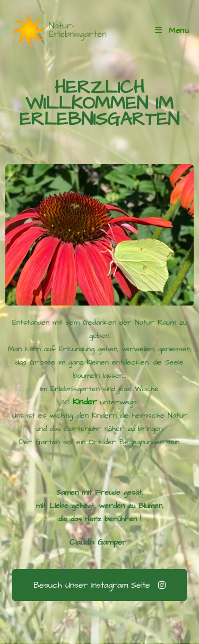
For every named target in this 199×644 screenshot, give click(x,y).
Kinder (83, 402)
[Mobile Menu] (172, 31)
